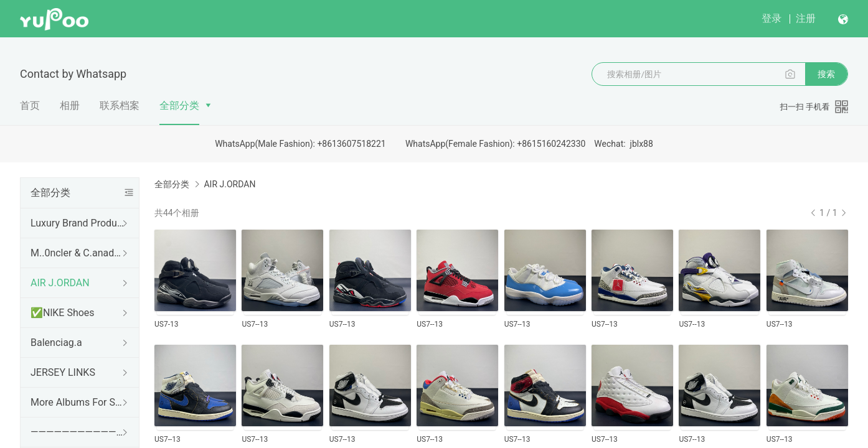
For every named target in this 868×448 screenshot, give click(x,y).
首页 (30, 105)
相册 (70, 105)
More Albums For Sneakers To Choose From (77, 402)
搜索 (826, 74)
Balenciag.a (56, 343)
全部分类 (179, 105)
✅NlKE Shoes (63, 313)
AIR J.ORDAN (60, 283)
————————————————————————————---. (77, 432)
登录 (771, 18)
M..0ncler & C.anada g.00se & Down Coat (77, 253)
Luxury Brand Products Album (77, 223)
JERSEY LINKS (63, 372)
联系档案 (120, 105)
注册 (806, 18)
